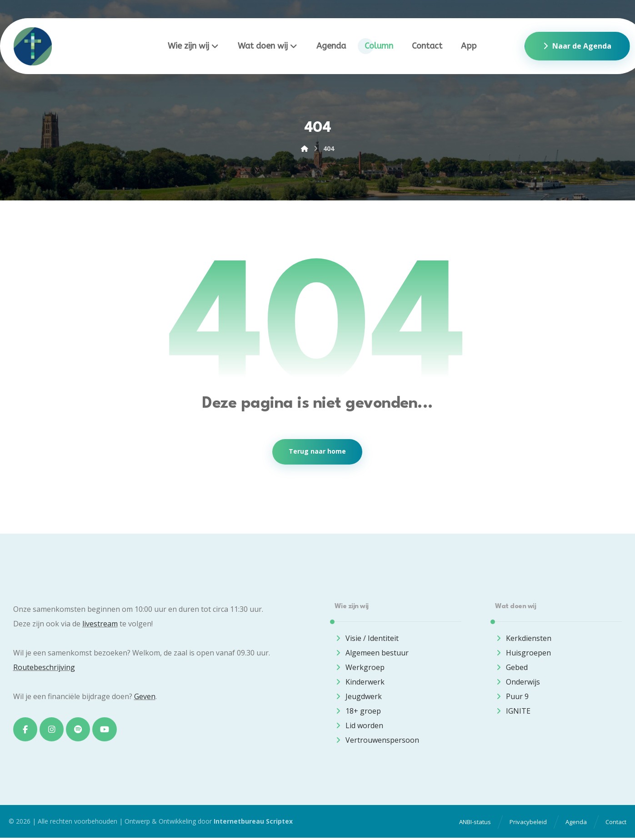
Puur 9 (512, 697)
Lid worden (359, 726)
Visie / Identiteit (367, 639)
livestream (100, 625)
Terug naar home (317, 452)
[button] (25, 730)
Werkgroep (360, 668)
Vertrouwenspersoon (377, 741)
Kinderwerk (360, 683)
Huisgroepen (523, 654)
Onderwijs (517, 683)
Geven (145, 697)
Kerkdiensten (523, 639)
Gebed (511, 668)
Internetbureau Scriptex (253, 824)
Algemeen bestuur (372, 654)
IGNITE (513, 712)
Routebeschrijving (44, 668)
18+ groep (358, 712)
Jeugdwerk (358, 697)
